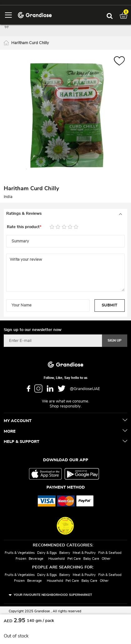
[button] (119, 62)
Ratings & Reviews (24, 214)
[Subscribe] (115, 341)
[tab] (65, 214)
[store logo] (35, 15)
